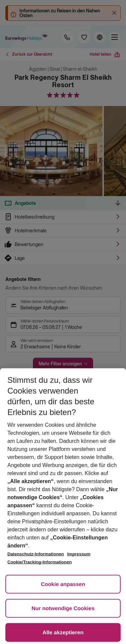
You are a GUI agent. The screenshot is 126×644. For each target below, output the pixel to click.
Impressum (79, 554)
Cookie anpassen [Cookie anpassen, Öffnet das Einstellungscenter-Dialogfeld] (63, 584)
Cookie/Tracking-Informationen (39, 562)
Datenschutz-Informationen (36, 554)
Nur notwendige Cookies (63, 609)
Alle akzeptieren (63, 633)
